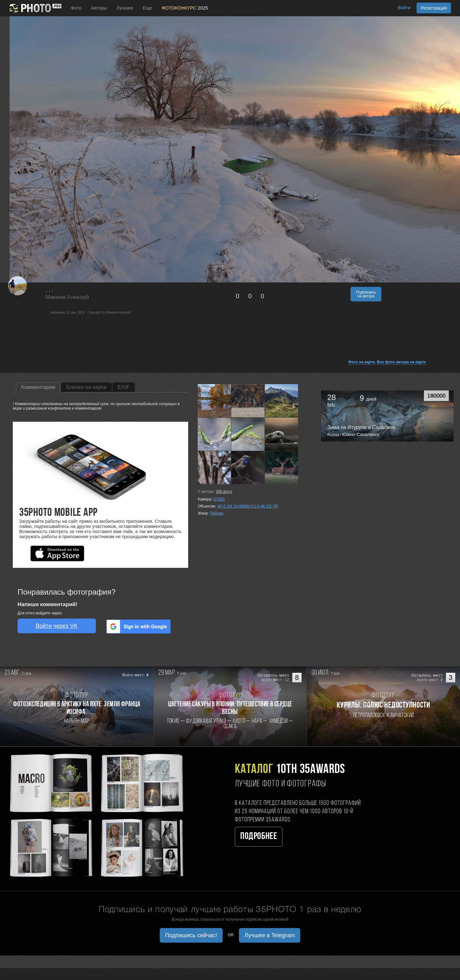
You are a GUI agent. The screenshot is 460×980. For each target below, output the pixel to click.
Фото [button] (76, 8)
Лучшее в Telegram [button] (270, 935)
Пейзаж (217, 513)
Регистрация (434, 8)
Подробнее (259, 837)
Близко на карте (86, 387)
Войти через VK (57, 626)
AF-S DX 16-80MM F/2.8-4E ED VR (248, 506)
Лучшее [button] (125, 8)
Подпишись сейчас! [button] (191, 935)
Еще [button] (147, 8)
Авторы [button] (99, 8)
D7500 (219, 499)
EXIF (124, 387)
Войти (404, 8)
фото (224, 492)
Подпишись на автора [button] (366, 294)
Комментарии (38, 387)
